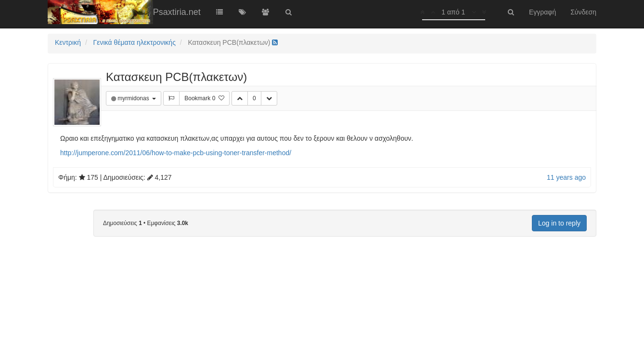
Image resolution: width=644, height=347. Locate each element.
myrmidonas (134, 98)
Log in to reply (559, 223)
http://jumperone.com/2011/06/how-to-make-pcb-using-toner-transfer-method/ (176, 153)
